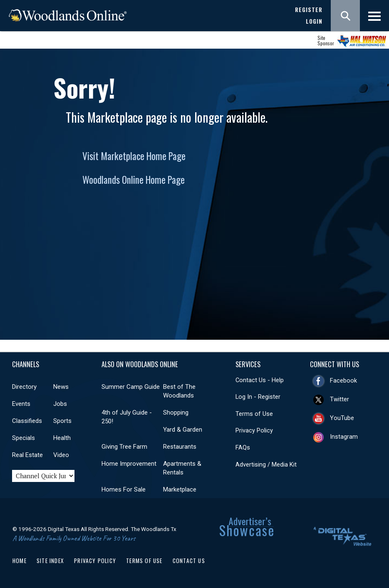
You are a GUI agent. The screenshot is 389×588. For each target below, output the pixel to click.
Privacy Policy (254, 430)
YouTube (342, 418)
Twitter (339, 399)
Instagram (344, 437)
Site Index (50, 561)
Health (62, 438)
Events (21, 404)
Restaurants (180, 447)
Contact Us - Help (260, 380)
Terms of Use (254, 414)
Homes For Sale (124, 489)
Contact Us (189, 561)
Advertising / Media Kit (266, 464)
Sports (62, 421)
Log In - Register (258, 397)
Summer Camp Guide (131, 387)
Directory (24, 387)
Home (20, 561)
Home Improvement (129, 464)
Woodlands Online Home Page (134, 180)
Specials (24, 438)
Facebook (343, 380)
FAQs (243, 447)
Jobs (60, 404)
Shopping (176, 413)
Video (61, 455)
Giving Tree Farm (124, 447)
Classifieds (27, 421)
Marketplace (180, 489)
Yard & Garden (183, 430)
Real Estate (27, 455)
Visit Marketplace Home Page (134, 156)
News (61, 387)
